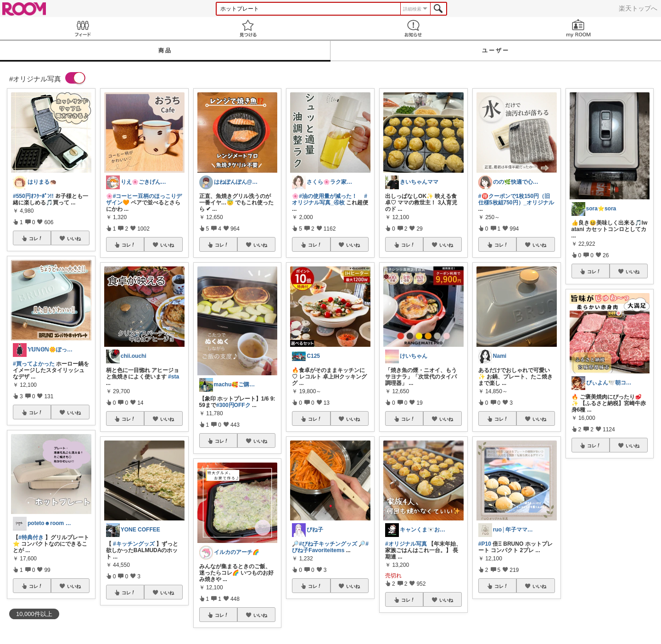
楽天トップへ (638, 8)
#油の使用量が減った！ (328, 196)
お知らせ (413, 28)
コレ (36, 238)
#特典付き (31, 537)
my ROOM (578, 28)
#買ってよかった (34, 364)
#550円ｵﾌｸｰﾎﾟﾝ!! (33, 196)
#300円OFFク (233, 405)
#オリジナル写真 (406, 544)
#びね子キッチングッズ (328, 544)
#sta (174, 377)
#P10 (485, 544)
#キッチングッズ (134, 544)
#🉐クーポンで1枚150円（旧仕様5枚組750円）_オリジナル (516, 199)
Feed (83, 28)
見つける (248, 28)
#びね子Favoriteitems (330, 547)
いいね (74, 238)
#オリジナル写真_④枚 (330, 199)
